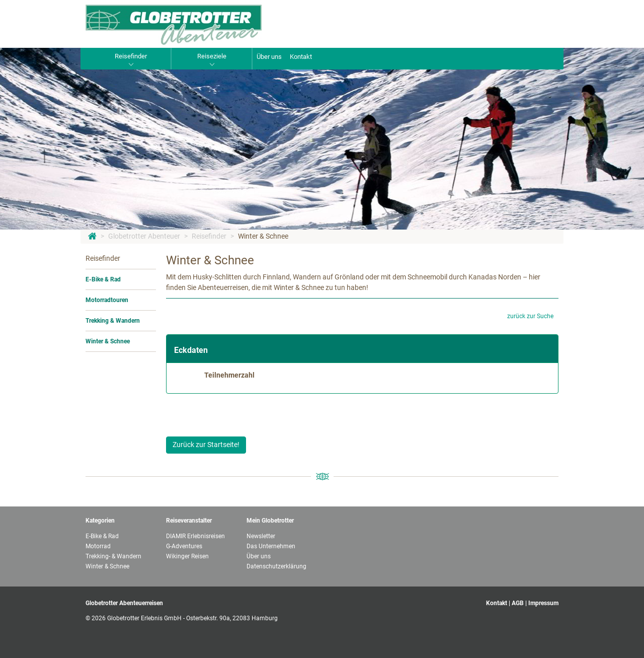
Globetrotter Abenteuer (144, 236)
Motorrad (98, 546)
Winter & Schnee (263, 236)
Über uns (269, 57)
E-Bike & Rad (103, 279)
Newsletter (261, 536)
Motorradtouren (107, 300)
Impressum (543, 603)
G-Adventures (184, 546)
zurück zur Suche (530, 316)
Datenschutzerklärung (276, 566)
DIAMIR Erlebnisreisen (195, 536)
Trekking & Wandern (113, 321)
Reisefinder (209, 236)
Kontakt (301, 57)
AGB (518, 603)
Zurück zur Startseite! (206, 445)
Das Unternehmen (271, 546)
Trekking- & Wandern (113, 556)
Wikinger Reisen (187, 556)
